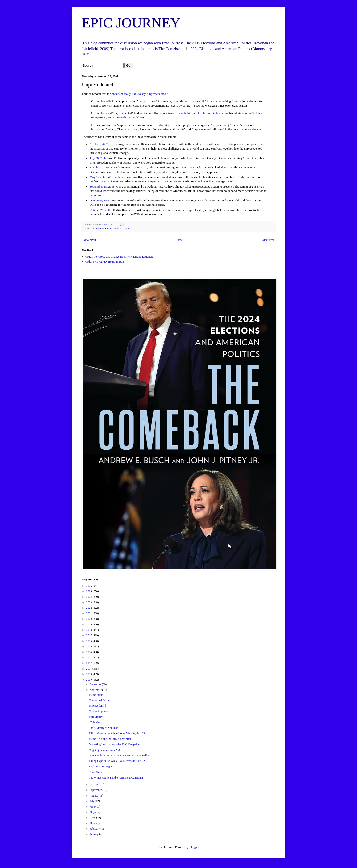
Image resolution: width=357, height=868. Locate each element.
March (94, 823)
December (96, 684)
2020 (89, 619)
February (95, 829)
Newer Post (90, 240)
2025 (89, 591)
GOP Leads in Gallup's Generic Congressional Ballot (119, 755)
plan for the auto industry (207, 113)
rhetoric (127, 228)
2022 (89, 608)
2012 (89, 663)
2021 (89, 613)
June (93, 807)
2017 (89, 635)
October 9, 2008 (100, 200)
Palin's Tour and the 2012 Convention (110, 739)
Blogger (194, 847)
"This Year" (95, 722)
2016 (89, 641)
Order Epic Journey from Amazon (105, 262)
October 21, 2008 (100, 210)
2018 (89, 630)
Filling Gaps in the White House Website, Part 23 (117, 733)
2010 (89, 674)
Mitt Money (96, 717)
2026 (89, 586)
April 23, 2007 (99, 144)
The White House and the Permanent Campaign (116, 778)
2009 (89, 680)
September (96, 790)
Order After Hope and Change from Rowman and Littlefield (119, 257)
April (93, 818)
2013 (89, 658)
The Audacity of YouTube (104, 728)
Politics (118, 228)
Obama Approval (99, 711)
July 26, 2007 (98, 158)
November (96, 690)
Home (179, 240)
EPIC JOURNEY (131, 23)
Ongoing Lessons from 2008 (105, 750)
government (98, 228)
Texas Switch (96, 772)
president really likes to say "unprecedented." (140, 94)
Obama (109, 228)
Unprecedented (98, 706)
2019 (89, 625)
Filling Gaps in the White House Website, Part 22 (117, 761)
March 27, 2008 (100, 167)
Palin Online (96, 695)
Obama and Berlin (99, 700)
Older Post (268, 240)
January (94, 834)
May (93, 812)
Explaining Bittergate (101, 767)
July (92, 801)
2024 (89, 597)
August (94, 796)
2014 (89, 652)
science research (176, 113)
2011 (89, 669)
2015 (89, 646)
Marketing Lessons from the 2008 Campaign (114, 744)
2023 (89, 602)
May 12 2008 (98, 177)
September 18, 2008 (102, 187)
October (95, 784)
